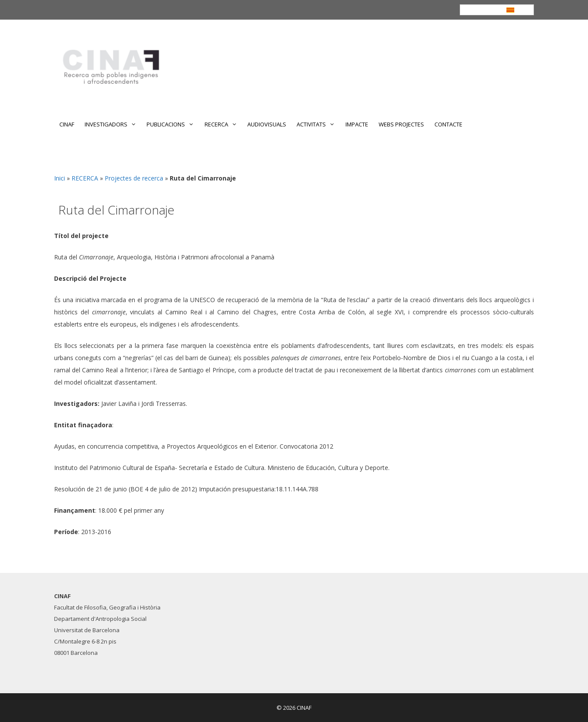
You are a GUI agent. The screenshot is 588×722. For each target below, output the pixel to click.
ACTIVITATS (318, 124)
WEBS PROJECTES (401, 124)
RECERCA (223, 124)
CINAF (67, 124)
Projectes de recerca (134, 178)
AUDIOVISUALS (267, 124)
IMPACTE (357, 124)
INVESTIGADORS (113, 124)
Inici (60, 178)
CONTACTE (448, 124)
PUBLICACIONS (173, 124)
